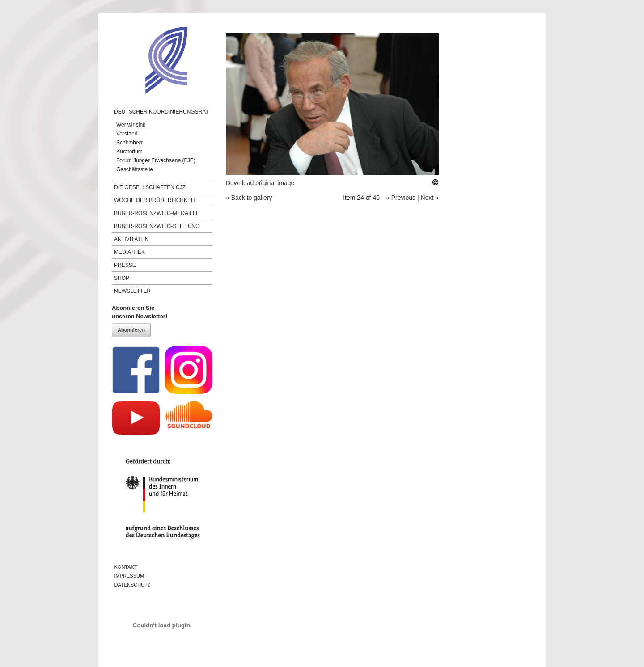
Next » (430, 198)
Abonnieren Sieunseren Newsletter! (140, 312)
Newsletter (132, 291)
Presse (125, 265)
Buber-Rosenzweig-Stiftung (157, 226)
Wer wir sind (131, 125)
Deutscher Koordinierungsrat (161, 112)
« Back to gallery (249, 198)
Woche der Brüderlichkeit (155, 200)
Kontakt (126, 567)
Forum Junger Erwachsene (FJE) (156, 160)
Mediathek (129, 252)
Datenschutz (133, 585)
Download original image (260, 183)
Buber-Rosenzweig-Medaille (157, 213)
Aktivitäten (131, 239)
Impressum (129, 576)
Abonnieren (131, 330)
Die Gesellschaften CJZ (150, 187)
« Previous (401, 198)
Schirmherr (129, 143)
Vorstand (127, 134)
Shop (122, 278)
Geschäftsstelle (135, 169)
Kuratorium (129, 152)
